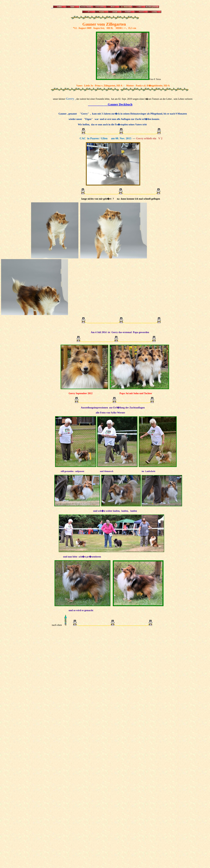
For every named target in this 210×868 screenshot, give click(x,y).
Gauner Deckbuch (110, 104)
